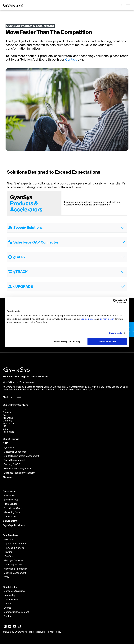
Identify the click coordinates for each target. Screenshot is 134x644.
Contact (71, 59)
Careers (8, 604)
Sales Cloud (10, 496)
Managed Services (13, 560)
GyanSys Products (14, 526)
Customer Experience (15, 452)
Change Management (15, 573)
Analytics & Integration (16, 569)
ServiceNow (10, 521)
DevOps (9, 556)
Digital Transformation (16, 544)
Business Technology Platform (19, 473)
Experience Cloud (13, 508)
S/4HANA (9, 448)
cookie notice (88, 319)
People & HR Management (17, 468)
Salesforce (9, 491)
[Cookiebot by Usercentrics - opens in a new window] (115, 301)
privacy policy (107, 319)
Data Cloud (10, 517)
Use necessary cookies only (67, 341)
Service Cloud (11, 500)
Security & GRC (12, 464)
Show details (116, 333)
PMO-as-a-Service (14, 548)
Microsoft (9, 477)
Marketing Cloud (13, 512)
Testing (9, 552)
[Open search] (122, 5)
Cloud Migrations (13, 565)
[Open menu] (128, 5)
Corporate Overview (14, 591)
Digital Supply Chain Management (21, 456)
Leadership (10, 595)
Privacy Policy (54, 632)
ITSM (7, 577)
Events (7, 608)
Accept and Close (107, 341)
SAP (5, 443)
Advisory (8, 539)
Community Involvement (16, 612)
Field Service (11, 504)
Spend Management (14, 460)
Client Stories (11, 599)
